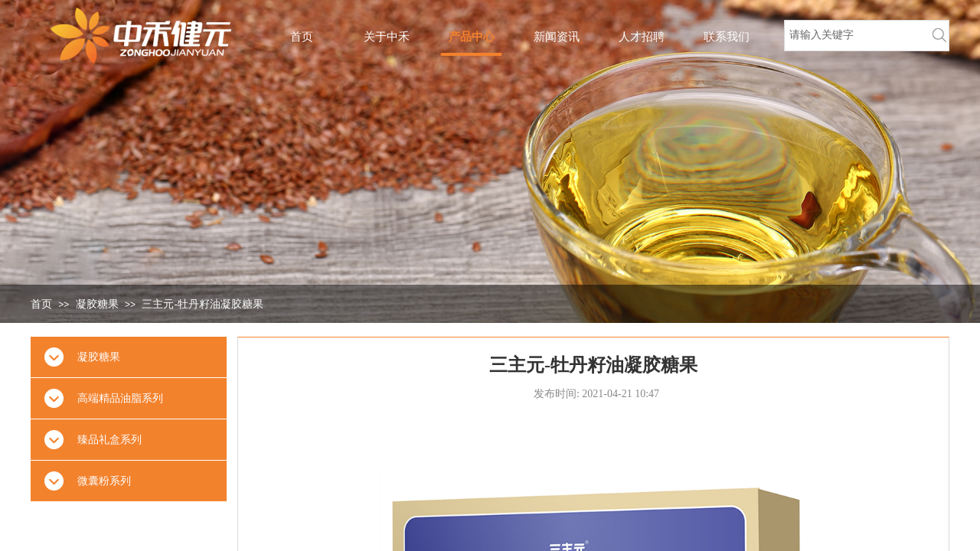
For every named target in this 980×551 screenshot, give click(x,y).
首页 (41, 304)
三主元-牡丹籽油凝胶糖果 (203, 304)
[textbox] (854, 35)
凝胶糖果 (97, 304)
